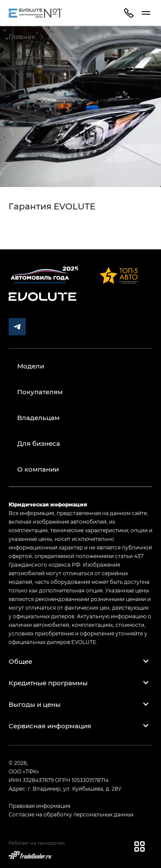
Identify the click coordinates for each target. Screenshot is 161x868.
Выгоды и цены (35, 704)
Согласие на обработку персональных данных (71, 814)
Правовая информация (39, 806)
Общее (20, 661)
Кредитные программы (48, 683)
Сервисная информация (50, 726)
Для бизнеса (39, 443)
